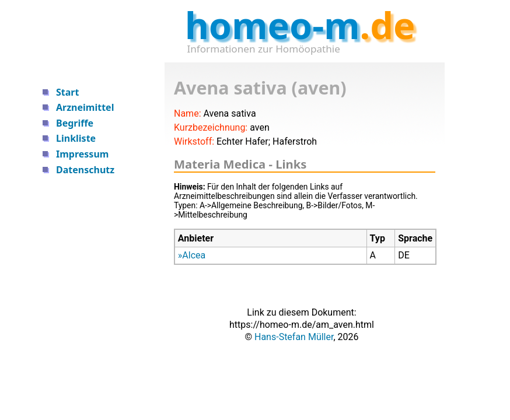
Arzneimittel (85, 107)
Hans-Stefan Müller (294, 337)
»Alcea (192, 255)
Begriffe (75, 123)
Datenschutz (85, 170)
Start (67, 92)
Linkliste (76, 138)
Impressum (82, 154)
